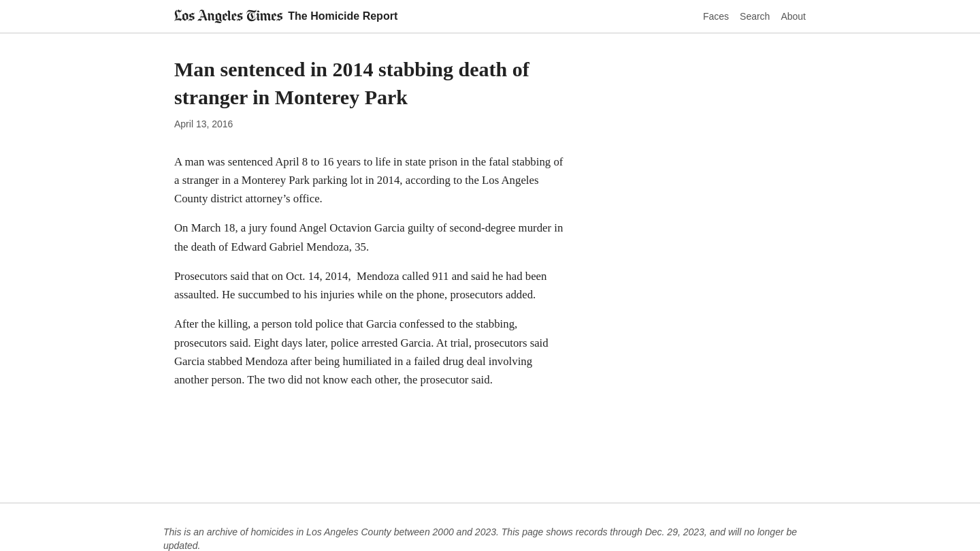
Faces (716, 16)
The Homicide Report (343, 16)
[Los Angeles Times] (228, 16)
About (793, 16)
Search (755, 16)
